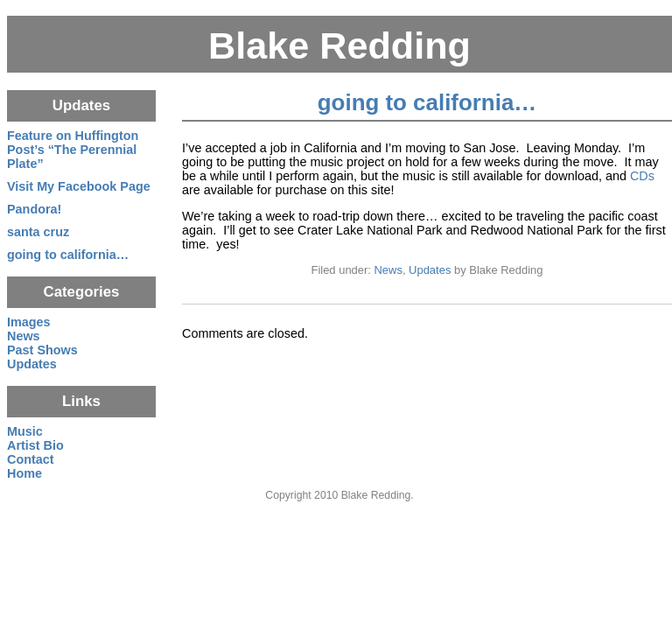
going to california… (427, 102)
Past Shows (42, 350)
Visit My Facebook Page (79, 186)
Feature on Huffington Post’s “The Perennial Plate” (73, 150)
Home (24, 473)
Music (25, 431)
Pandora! (34, 209)
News (388, 270)
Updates (430, 270)
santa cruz (38, 232)
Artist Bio (35, 445)
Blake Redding (339, 45)
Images (29, 322)
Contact (31, 459)
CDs (642, 176)
